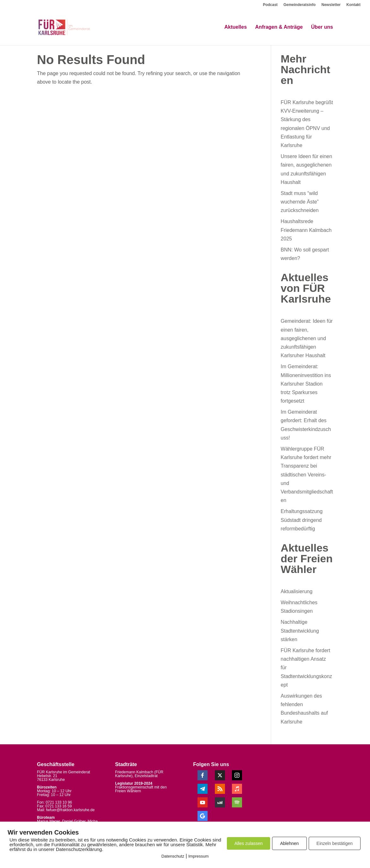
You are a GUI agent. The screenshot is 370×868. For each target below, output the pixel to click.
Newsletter (331, 5)
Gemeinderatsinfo (300, 5)
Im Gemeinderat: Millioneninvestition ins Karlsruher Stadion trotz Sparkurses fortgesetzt (306, 384)
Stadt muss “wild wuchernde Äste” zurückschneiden (300, 202)
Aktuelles (236, 28)
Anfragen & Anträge (279, 28)
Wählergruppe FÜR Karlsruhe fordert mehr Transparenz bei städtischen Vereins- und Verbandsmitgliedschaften (307, 475)
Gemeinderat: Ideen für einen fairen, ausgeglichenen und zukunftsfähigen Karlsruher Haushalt (307, 338)
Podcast (270, 5)
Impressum (198, 856)
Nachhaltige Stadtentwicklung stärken (300, 631)
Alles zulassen (249, 843)
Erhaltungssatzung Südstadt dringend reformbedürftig (302, 520)
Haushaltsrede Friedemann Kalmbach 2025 (306, 230)
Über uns (322, 28)
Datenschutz (173, 856)
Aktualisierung (297, 591)
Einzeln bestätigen (335, 843)
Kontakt (353, 5)
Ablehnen (289, 843)
